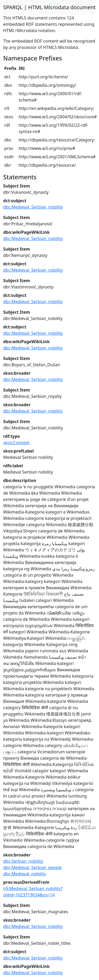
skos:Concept (16, 443)
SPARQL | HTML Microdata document (49, 7)
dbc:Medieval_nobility (25, 874)
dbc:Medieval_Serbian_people (32, 867)
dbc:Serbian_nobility (23, 861)
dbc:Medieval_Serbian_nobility (33, 207)
